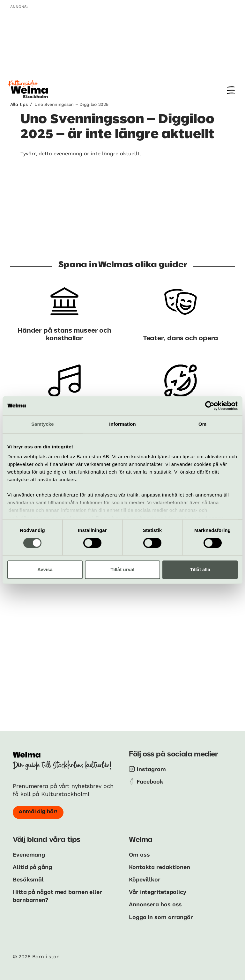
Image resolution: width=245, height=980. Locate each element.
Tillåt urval (123, 569)
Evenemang (29, 855)
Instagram (151, 769)
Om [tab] (202, 424)
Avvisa (45, 569)
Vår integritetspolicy (158, 892)
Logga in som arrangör (161, 917)
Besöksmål (28, 879)
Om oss (139, 855)
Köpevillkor (145, 879)
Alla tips (19, 104)
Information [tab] (122, 424)
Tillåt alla (200, 569)
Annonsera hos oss (156, 904)
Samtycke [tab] (43, 424)
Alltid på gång (33, 867)
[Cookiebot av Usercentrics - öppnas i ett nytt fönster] (210, 406)
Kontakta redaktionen (160, 867)
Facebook (150, 781)
